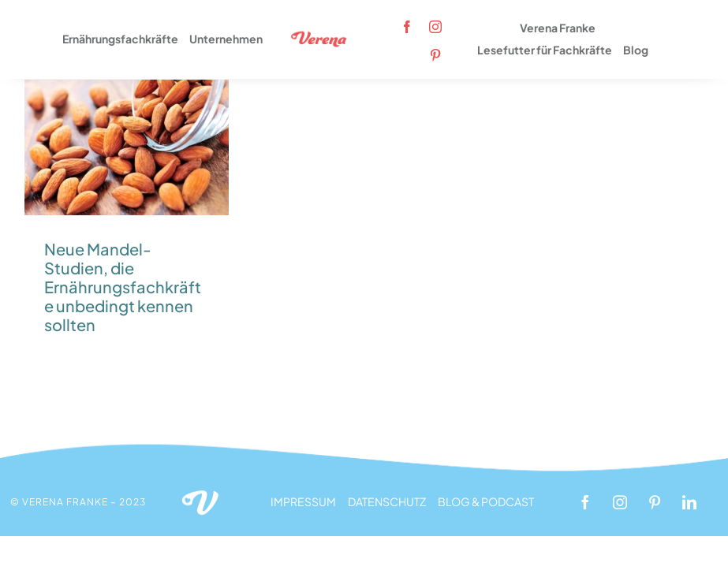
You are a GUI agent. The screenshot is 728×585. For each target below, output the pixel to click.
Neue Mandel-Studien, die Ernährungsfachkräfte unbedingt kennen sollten (123, 287)
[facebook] (407, 27)
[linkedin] (689, 502)
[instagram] (435, 27)
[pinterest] (435, 55)
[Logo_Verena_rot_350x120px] (319, 36)
